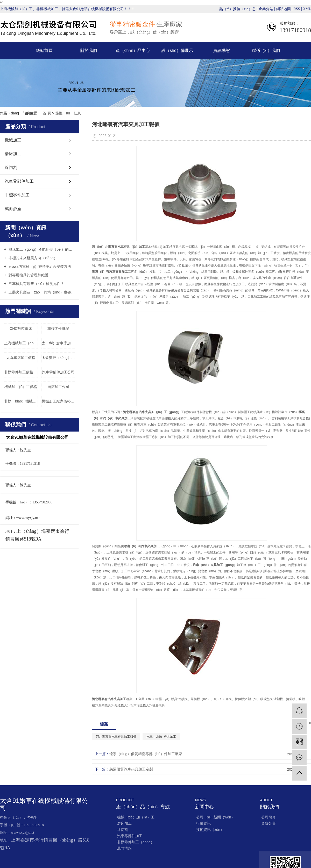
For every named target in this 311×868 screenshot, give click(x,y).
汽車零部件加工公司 (58, 372)
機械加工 (13, 140)
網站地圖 (284, 9)
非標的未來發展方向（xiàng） (32, 258)
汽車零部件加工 (19, 181)
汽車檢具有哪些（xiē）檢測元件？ (36, 284)
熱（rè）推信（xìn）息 (238, 9)
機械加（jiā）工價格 (21, 387)
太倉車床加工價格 (21, 358)
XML (307, 9)
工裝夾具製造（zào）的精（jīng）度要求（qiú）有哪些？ (41, 292)
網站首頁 (44, 50)
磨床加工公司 (58, 387)
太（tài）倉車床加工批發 (59, 343)
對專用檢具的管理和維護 (28, 275)
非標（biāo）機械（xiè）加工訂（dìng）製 (21, 401)
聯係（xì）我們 (266, 50)
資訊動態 (222, 50)
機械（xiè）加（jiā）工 (136, 817)
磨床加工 (13, 154)
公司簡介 (268, 817)
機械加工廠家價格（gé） (59, 401)
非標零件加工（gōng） (136, 842)
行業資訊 (203, 823)
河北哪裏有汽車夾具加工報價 (116, 737)
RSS (297, 9)
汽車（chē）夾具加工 (161, 737)
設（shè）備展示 (177, 50)
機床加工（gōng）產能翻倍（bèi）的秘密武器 (41, 249)
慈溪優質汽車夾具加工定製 (131, 769)
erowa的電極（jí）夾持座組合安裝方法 (39, 266)
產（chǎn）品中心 (133, 50)
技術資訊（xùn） (210, 830)
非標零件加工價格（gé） (21, 372)
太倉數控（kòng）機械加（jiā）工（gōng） (59, 358)
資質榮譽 (268, 823)
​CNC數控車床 (21, 329)
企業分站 (266, 9)
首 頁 (47, 113)
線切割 (11, 168)
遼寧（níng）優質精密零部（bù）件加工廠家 (146, 754)
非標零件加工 (17, 195)
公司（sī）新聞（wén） (215, 817)
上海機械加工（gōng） (21, 343)
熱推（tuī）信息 (68, 113)
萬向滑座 (13, 209)
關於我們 (89, 50)
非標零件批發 (58, 329)
